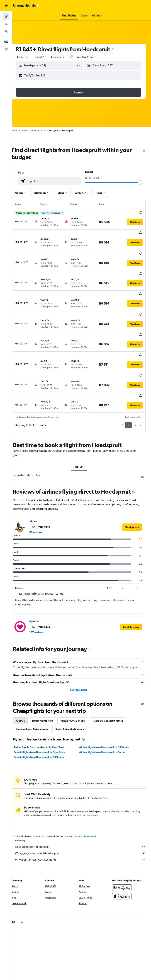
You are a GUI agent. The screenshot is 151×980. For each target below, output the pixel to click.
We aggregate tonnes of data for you (83, 810)
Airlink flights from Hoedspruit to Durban (106, 709)
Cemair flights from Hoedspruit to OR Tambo (45, 714)
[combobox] (64, 57)
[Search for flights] (6, 16)
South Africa (43, 131)
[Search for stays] (6, 24)
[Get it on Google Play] (123, 845)
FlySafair (41, 575)
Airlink (39, 475)
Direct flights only (91, 57)
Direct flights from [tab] (49, 678)
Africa (30, 131)
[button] (6, 6)
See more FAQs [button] (82, 647)
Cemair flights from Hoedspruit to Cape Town (46, 709)
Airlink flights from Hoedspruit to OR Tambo (107, 704)
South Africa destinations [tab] (76, 686)
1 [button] (128, 379)
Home (21, 131)
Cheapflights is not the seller (83, 804)
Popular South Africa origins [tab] (38, 686)
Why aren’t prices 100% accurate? (83, 817)
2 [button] (135, 379)
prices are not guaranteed (91, 793)
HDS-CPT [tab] (82, 421)
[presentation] (119, 50)
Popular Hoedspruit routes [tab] (114, 678)
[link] (132, 481)
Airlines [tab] (27, 678)
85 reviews (42, 486)
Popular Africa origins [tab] (79, 678)
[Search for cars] (6, 32)
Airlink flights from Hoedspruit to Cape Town (45, 704)
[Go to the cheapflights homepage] (26, 6)
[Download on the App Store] (123, 853)
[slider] (143, 182)
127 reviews (43, 586)
